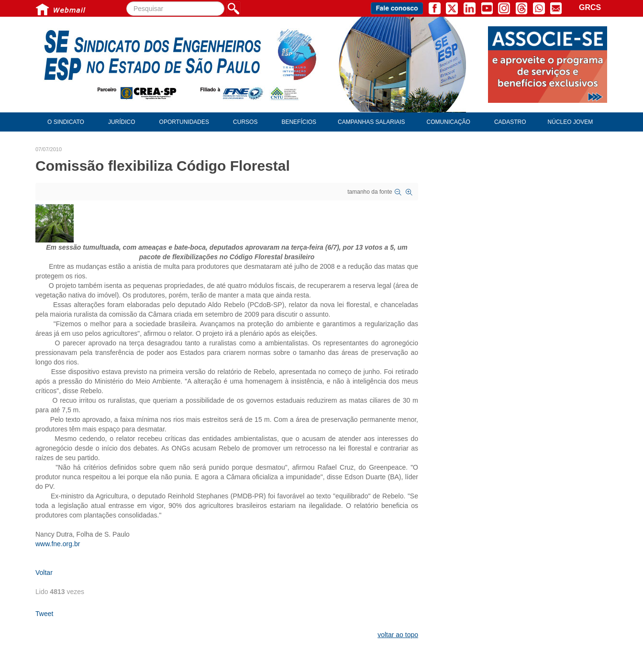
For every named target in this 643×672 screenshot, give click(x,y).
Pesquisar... (127, 2)
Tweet (44, 614)
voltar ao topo (398, 635)
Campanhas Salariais (371, 122)
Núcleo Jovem (571, 122)
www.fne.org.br (58, 544)
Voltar (44, 573)
